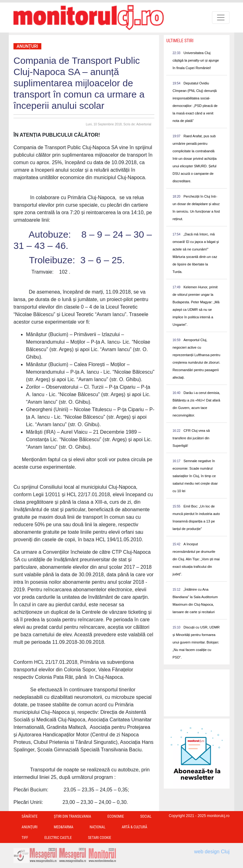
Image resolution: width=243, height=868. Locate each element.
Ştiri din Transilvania (72, 816)
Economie (116, 816)
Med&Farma (64, 827)
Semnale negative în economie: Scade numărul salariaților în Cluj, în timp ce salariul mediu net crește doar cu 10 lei (195, 476)
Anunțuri (27, 46)
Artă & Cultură (134, 827)
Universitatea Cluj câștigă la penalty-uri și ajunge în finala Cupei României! (196, 60)
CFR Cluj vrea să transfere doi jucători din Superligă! (191, 438)
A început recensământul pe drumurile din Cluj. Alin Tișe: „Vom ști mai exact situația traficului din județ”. (196, 559)
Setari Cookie (100, 838)
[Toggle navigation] (221, 18)
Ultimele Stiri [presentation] (180, 41)
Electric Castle (58, 838)
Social (146, 816)
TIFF (25, 838)
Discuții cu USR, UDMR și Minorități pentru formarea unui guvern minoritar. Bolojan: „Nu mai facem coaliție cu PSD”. (196, 642)
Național (97, 827)
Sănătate (30, 816)
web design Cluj (212, 852)
